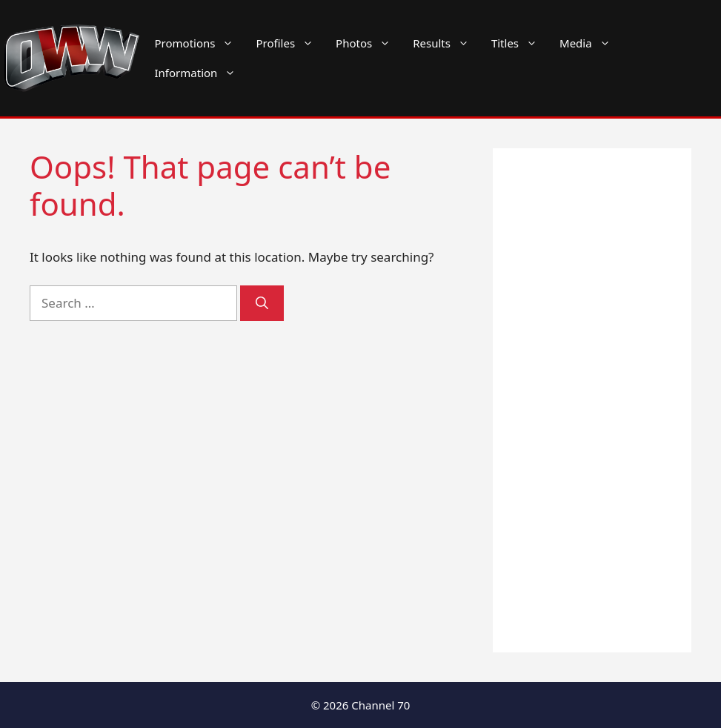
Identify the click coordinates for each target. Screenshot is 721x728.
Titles (520, 43)
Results (446, 43)
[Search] (262, 303)
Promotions (200, 43)
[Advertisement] (592, 400)
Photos (369, 43)
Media (591, 43)
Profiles (290, 43)
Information (201, 73)
